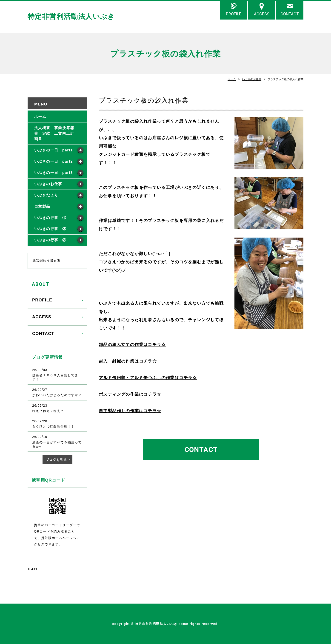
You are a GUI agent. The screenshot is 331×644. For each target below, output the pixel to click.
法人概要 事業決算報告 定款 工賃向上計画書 (54, 133)
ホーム (232, 79)
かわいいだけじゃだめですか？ (57, 395)
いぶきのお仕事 (252, 79)
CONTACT (290, 14)
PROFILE (234, 14)
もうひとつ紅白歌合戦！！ (53, 426)
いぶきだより (46, 195)
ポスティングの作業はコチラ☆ (130, 394)
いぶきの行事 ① (50, 218)
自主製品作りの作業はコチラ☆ (130, 411)
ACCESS (262, 14)
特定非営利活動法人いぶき (71, 16)
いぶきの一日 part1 (54, 150)
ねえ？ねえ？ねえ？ (48, 411)
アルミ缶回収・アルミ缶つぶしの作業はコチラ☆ (148, 378)
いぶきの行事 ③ (50, 240)
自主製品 (42, 206)
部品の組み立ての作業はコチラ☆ (132, 345)
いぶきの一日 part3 (54, 173)
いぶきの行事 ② (50, 229)
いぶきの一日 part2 (54, 161)
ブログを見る (56, 460)
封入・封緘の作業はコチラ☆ (128, 361)
